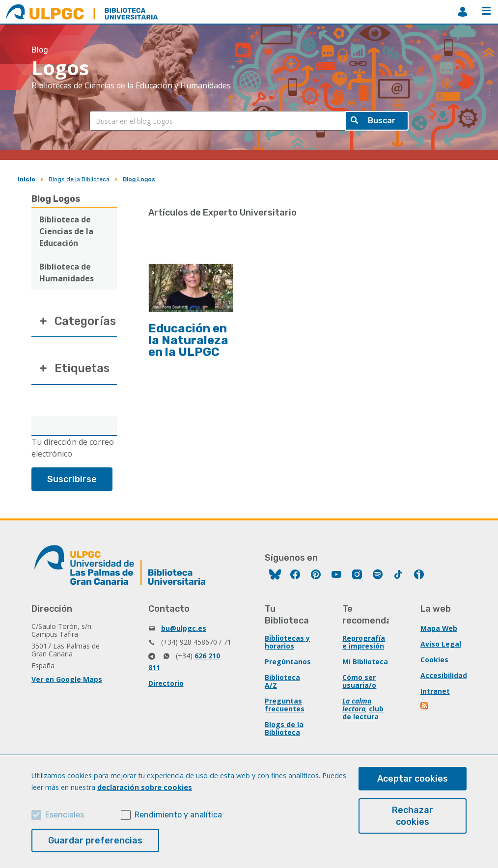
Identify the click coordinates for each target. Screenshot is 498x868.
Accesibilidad (444, 677)
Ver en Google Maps (67, 681)
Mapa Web (439, 630)
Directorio (166, 685)
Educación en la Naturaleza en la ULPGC (188, 340)
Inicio (27, 179)
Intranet (435, 692)
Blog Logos (139, 179)
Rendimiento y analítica (178, 815)
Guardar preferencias (95, 841)
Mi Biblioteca (365, 663)
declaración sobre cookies (145, 787)
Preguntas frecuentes (285, 706)
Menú (486, 11)
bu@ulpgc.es (184, 630)
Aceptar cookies (413, 779)
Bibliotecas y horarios (287, 643)
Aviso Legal (441, 645)
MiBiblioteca (463, 12)
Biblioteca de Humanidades (67, 272)
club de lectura (363, 714)
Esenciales (65, 815)
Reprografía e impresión (364, 643)
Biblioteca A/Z (282, 683)
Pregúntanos (288, 663)
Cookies (434, 661)
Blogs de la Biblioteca (79, 179)
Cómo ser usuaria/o (359, 683)
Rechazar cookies (413, 816)
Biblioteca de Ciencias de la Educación (66, 231)
